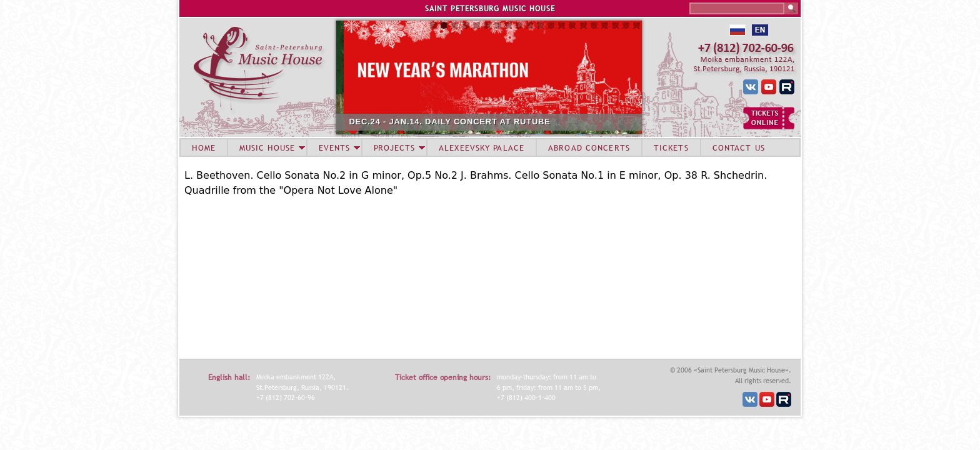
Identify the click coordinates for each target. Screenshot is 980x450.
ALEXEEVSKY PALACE (482, 147)
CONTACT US (739, 147)
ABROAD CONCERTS (589, 147)
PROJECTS (395, 147)
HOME (204, 147)
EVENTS (334, 147)
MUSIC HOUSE (267, 147)
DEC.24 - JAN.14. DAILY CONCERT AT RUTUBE (489, 122)
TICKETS (671, 147)
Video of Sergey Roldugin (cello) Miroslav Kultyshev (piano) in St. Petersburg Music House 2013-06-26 (341, 276)
